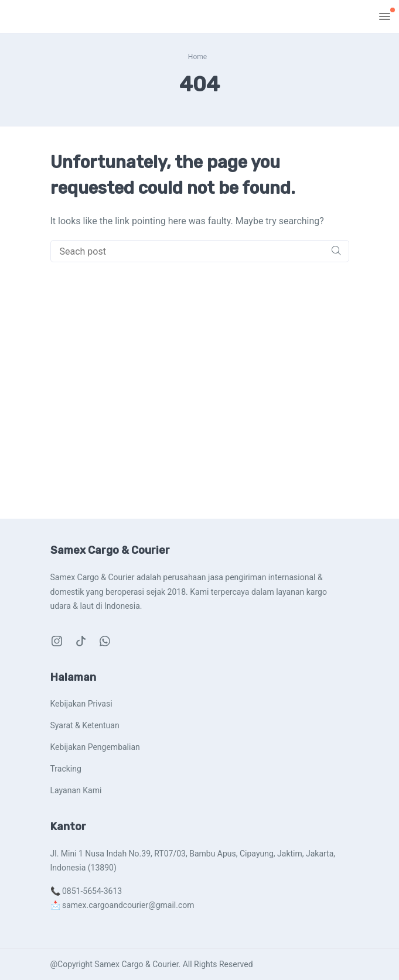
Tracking (66, 769)
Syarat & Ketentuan (85, 725)
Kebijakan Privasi (81, 704)
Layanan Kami (76, 790)
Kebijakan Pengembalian (95, 747)
